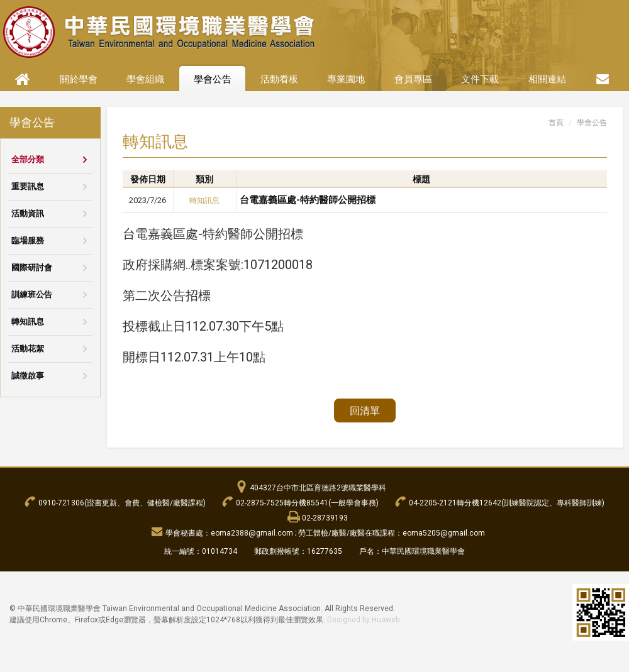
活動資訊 (28, 213)
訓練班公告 (32, 295)
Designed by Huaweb (363, 620)
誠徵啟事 (28, 376)
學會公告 (213, 79)
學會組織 (145, 79)
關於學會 (79, 79)
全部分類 (28, 159)
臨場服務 (28, 240)
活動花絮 (28, 349)
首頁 (556, 123)
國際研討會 (32, 267)
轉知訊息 (28, 322)
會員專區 (413, 79)
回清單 (365, 411)
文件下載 (480, 79)
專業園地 (346, 79)
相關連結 (547, 79)
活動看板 (279, 79)
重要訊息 (28, 186)
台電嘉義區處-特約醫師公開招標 (308, 200)
